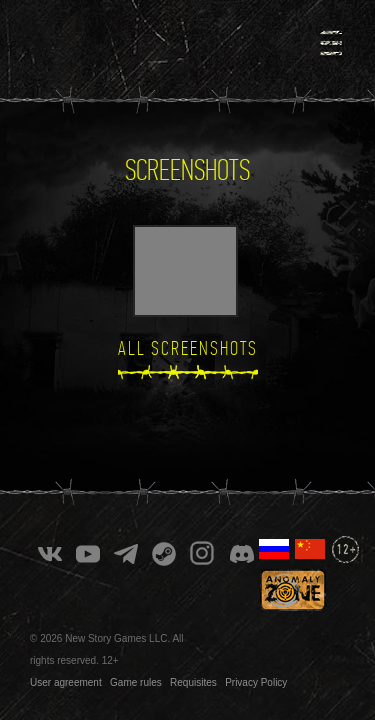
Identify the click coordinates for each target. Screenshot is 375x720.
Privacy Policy (256, 661)
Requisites (193, 661)
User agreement (66, 661)
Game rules (136, 661)
